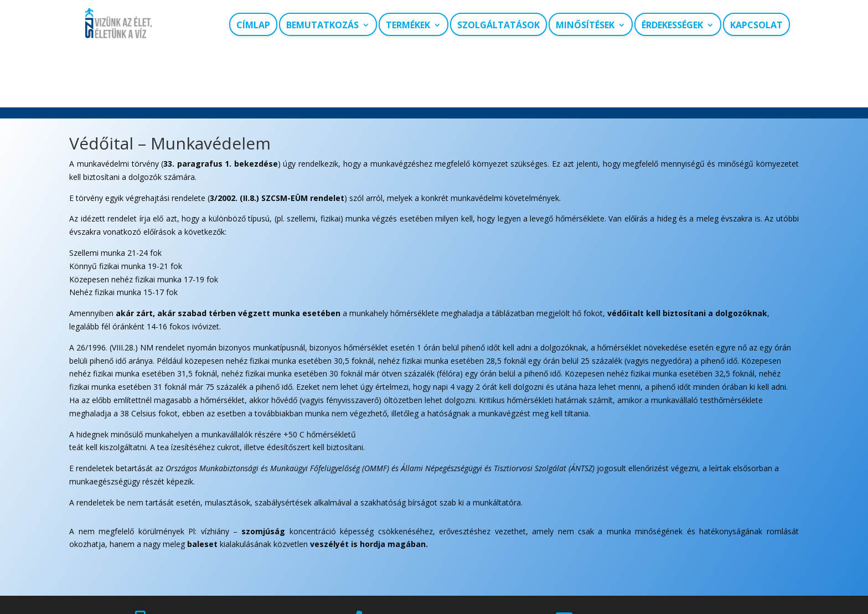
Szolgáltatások (498, 25)
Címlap (253, 25)
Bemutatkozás (322, 25)
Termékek (408, 25)
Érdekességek (672, 25)
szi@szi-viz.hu (620, 569)
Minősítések (585, 25)
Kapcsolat (756, 25)
